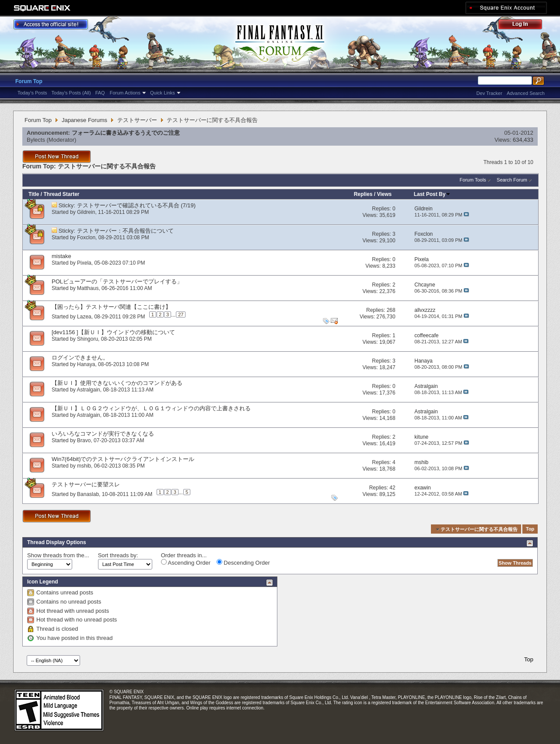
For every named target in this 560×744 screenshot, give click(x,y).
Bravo (84, 440)
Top (530, 529)
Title (34, 194)
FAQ (100, 93)
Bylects (36, 140)
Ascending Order (186, 562)
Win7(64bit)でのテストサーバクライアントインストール (123, 459)
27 (181, 314)
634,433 (523, 140)
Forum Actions (125, 93)
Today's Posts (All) (71, 93)
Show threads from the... (58, 555)
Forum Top (29, 81)
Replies (363, 194)
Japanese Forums (84, 120)
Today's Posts (32, 93)
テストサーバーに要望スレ (86, 484)
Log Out (525, 26)
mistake (61, 256)
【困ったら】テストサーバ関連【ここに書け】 (111, 307)
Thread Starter (61, 194)
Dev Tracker (489, 93)
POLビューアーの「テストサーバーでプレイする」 (117, 281)
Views (384, 194)
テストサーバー (137, 120)
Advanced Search (526, 93)
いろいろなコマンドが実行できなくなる (103, 434)
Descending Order (243, 562)
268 (391, 310)
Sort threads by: (118, 555)
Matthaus (88, 288)
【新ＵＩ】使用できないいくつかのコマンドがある (117, 383)
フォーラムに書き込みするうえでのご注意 (126, 133)
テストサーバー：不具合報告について (125, 231)
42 (392, 488)
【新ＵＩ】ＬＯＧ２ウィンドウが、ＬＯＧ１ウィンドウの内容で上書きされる (151, 408)
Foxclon (86, 238)
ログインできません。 (80, 358)
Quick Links (163, 93)
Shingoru (87, 339)
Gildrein (86, 212)
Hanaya (86, 364)
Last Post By (432, 194)
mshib (84, 466)
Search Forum (512, 180)
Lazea (84, 316)
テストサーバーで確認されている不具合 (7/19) (136, 205)
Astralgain (88, 390)
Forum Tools (473, 180)
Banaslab (88, 494)
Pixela (84, 263)
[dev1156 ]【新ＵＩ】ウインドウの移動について (113, 332)
